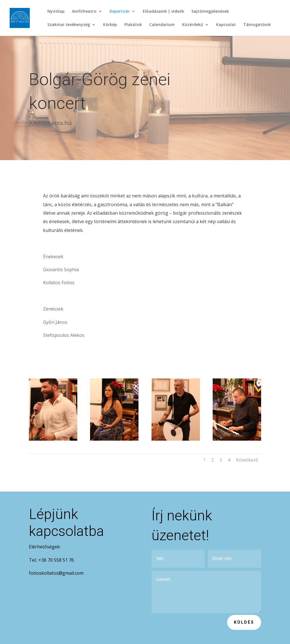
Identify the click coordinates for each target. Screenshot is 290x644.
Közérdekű (193, 25)
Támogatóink (257, 25)
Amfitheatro (84, 12)
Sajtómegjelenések (210, 12)
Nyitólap (56, 12)
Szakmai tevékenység (69, 25)
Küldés (244, 622)
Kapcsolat (226, 25)
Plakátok (133, 25)
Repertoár (120, 12)
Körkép (110, 25)
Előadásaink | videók (163, 12)
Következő (247, 460)
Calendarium (162, 25)
